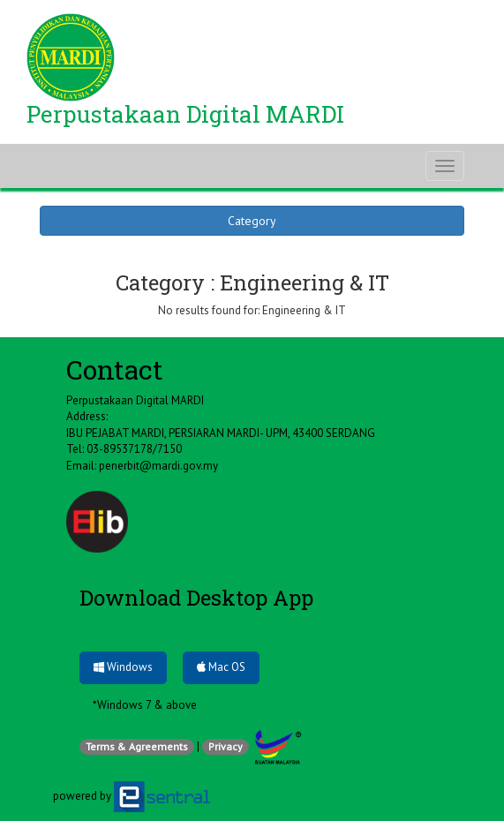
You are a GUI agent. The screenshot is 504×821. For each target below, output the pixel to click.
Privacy (226, 746)
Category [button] (252, 221)
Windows (123, 667)
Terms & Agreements (137, 746)
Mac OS (221, 667)
